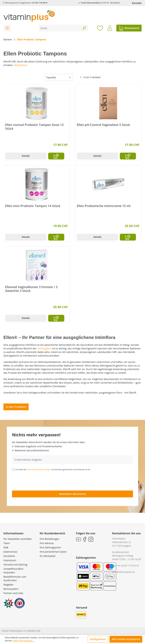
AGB (6, 547)
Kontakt (137, 3)
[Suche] (60, 28)
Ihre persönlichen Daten (53, 552)
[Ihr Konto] (110, 28)
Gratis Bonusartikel (90, 3)
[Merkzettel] (100, 28)
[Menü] (7, 28)
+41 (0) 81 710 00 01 (128, 566)
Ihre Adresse (47, 543)
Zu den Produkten (16, 407)
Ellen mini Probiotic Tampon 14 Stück (33, 206)
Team (7, 543)
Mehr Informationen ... (24, 641)
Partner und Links (13, 593)
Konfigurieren (98, 639)
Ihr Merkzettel (48, 556)
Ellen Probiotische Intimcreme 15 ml (104, 206)
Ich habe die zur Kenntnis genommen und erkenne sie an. (53, 469)
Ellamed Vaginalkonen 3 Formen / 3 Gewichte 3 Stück (31, 289)
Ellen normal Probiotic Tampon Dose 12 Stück (34, 127)
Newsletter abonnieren (72, 494)
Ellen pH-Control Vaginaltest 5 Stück (103, 125)
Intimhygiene (44, 348)
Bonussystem (11, 589)
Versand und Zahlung (15, 565)
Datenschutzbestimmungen (39, 469)
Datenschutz (10, 552)
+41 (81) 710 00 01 (39, 3)
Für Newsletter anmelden (18, 539)
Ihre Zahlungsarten (50, 547)
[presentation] (38, 480)
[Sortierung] (59, 77)
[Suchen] (84, 28)
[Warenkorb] (129, 28)
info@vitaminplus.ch (124, 572)
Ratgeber (8, 585)
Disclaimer (9, 556)
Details (26, 156)
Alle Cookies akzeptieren (126, 639)
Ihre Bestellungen (50, 539)
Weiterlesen (21, 65)
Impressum (10, 560)
